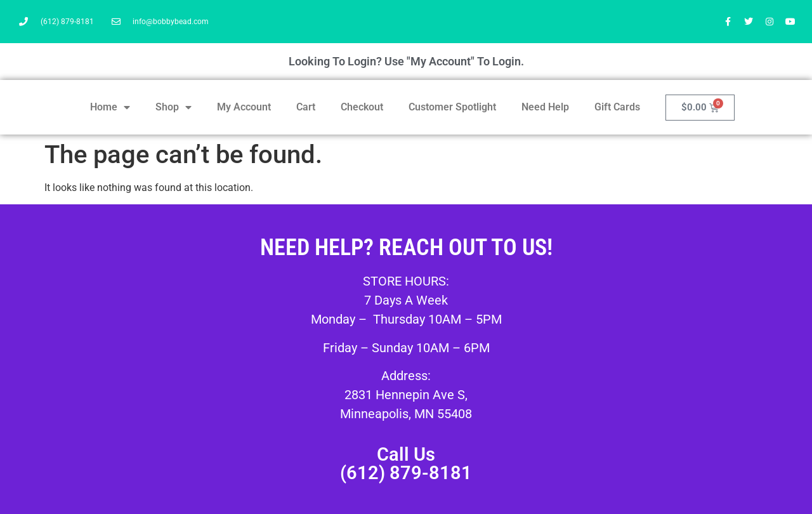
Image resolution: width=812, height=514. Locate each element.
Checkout (362, 107)
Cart (306, 107)
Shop (174, 107)
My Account (244, 107)
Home (110, 107)
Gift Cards (617, 107)
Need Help (545, 107)
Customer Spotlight (452, 107)
